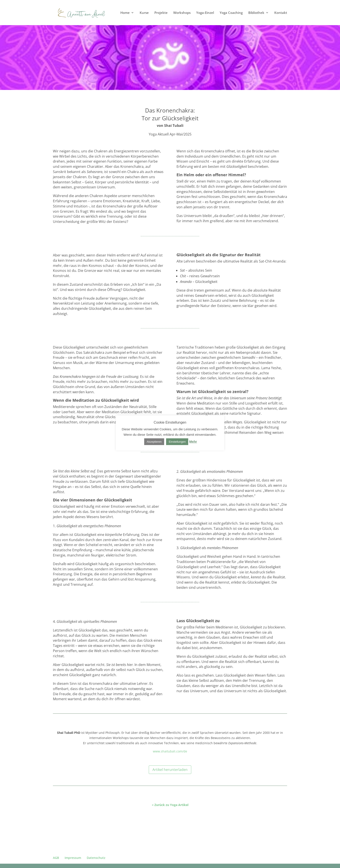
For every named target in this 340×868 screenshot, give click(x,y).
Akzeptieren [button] (154, 442)
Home (125, 13)
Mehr (193, 441)
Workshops (182, 13)
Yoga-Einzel (205, 13)
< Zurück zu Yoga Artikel (170, 805)
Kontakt (281, 13)
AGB (56, 858)
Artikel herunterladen (170, 770)
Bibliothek (256, 13)
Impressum (73, 858)
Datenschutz (96, 858)
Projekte (161, 13)
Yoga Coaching (231, 13)
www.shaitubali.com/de (170, 751)
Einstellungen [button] (177, 442)
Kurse (144, 13)
